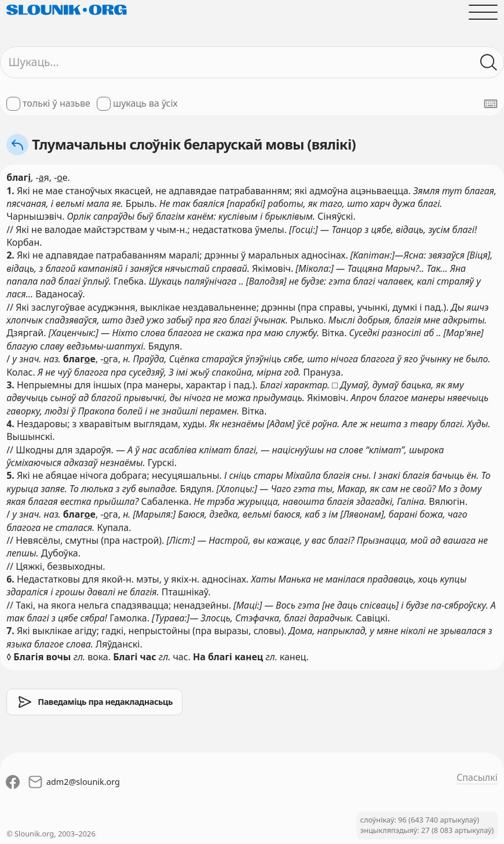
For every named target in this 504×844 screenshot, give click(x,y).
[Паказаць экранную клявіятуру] (491, 104)
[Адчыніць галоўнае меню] (483, 12)
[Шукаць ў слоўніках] (489, 62)
